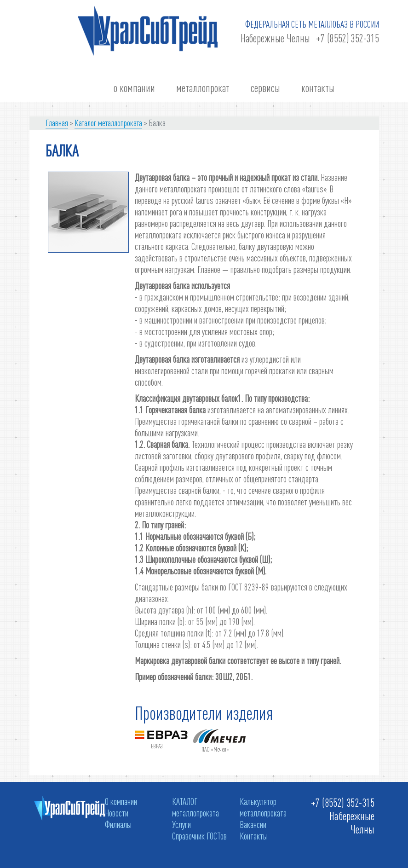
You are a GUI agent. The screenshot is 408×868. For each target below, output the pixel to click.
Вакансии (253, 824)
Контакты (254, 836)
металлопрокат (203, 88)
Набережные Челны (275, 38)
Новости (117, 813)
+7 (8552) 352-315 (348, 38)
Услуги (181, 824)
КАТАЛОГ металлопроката (195, 807)
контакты (318, 88)
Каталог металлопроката (108, 123)
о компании (134, 88)
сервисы (265, 88)
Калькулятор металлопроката (263, 807)
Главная (57, 123)
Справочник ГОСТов (199, 836)
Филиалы (118, 824)
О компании (121, 801)
